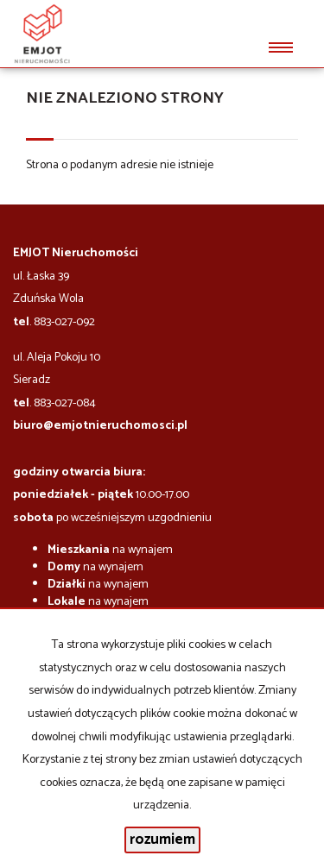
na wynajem (110, 550)
